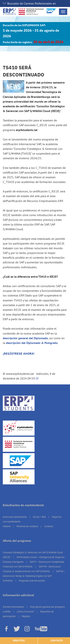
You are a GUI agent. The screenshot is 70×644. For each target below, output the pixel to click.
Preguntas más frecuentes (32, 581)
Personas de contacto (27, 526)
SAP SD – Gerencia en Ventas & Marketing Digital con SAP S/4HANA (34, 576)
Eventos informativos (13, 607)
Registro (26, 616)
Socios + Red (39, 517)
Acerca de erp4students (15, 517)
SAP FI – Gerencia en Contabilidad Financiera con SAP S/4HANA (33, 564)
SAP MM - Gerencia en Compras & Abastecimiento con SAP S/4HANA (32, 569)
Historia (7, 526)
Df (37, 378)
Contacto (49, 526)
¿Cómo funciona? (25, 612)
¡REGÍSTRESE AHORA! (19, 354)
